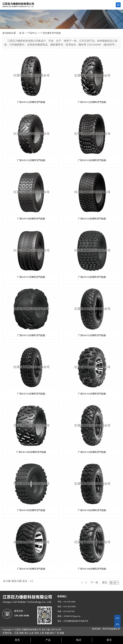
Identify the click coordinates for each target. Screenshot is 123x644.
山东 (32, 633)
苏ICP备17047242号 (51, 630)
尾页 (105, 583)
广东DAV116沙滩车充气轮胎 (92, 277)
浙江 (27, 633)
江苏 (16, 633)
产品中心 (32, 33)
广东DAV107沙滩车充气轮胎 (31, 569)
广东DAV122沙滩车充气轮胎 (92, 102)
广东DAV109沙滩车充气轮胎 (31, 510)
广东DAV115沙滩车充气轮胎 (31, 335)
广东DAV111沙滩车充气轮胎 (92, 394)
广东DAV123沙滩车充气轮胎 (31, 102)
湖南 (21, 633)
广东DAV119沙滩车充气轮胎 (31, 219)
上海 (42, 633)
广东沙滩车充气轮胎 (51, 33)
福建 (62, 633)
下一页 (94, 583)
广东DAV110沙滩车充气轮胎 (92, 452)
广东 (57, 633)
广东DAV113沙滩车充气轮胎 (92, 335)
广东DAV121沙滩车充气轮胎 (31, 160)
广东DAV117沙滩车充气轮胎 (31, 277)
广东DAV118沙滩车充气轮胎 (92, 219)
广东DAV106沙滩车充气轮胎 (92, 569)
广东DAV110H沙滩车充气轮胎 (31, 452)
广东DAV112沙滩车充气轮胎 (31, 394)
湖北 (52, 633)
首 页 (22, 33)
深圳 (37, 633)
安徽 (47, 633)
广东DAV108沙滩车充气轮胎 (92, 510)
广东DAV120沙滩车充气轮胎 (92, 160)
